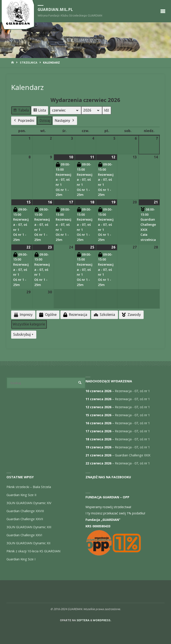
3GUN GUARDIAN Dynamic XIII (29, 527)
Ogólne (47, 315)
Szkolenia (104, 315)
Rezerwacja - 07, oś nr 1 (132, 391)
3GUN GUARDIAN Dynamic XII (28, 543)
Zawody (131, 315)
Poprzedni (24, 121)
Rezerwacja (75, 315)
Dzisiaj (45, 120)
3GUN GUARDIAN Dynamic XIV (29, 503)
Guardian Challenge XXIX (133, 455)
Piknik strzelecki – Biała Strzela (29, 487)
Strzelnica (29, 63)
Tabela (21, 111)
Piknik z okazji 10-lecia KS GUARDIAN (33, 551)
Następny (65, 121)
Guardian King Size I (21, 559)
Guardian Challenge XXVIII (25, 511)
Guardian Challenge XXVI (24, 535)
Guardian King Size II (21, 495)
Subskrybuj (24, 335)
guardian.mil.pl (55, 9)
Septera (83, 620)
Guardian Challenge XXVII (25, 519)
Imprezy (23, 315)
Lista (40, 111)
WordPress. (102, 620)
